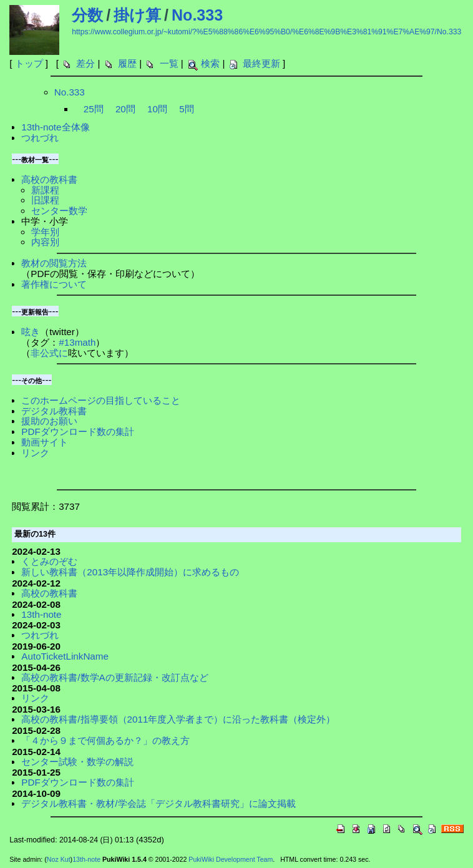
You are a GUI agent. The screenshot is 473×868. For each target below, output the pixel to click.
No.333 (197, 15)
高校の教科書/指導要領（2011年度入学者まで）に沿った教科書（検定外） (178, 719)
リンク (35, 453)
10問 (157, 109)
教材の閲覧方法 (54, 263)
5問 (186, 109)
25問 (94, 109)
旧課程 (45, 200)
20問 (125, 109)
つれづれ (40, 138)
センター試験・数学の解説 (77, 762)
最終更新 (261, 63)
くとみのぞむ (49, 561)
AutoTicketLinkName (65, 656)
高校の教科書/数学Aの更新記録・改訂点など (115, 677)
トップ (29, 63)
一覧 (169, 63)
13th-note (41, 614)
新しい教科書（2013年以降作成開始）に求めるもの (130, 572)
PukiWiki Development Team (231, 859)
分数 (87, 15)
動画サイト (45, 442)
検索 (210, 63)
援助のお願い (49, 421)
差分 (85, 63)
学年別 (45, 232)
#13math (77, 342)
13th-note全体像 (55, 127)
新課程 (45, 190)
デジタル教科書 (54, 411)
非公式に (49, 353)
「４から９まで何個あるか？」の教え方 (105, 740)
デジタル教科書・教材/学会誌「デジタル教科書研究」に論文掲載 (158, 803)
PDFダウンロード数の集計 (77, 432)
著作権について (54, 284)
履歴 (127, 63)
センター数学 (59, 211)
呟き (31, 332)
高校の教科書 (49, 179)
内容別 (45, 242)
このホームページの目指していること (101, 400)
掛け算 (137, 15)
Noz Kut (59, 859)
